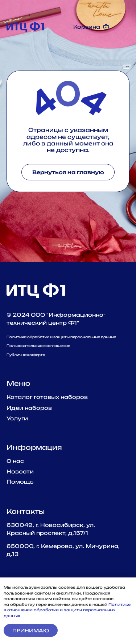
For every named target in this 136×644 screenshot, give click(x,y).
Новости (20, 471)
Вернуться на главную (68, 172)
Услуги (17, 418)
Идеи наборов (29, 408)
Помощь (20, 482)
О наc (15, 461)
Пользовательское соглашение (38, 346)
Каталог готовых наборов (47, 397)
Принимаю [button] (31, 631)
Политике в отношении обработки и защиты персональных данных (67, 610)
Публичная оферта (26, 355)
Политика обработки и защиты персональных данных (61, 337)
